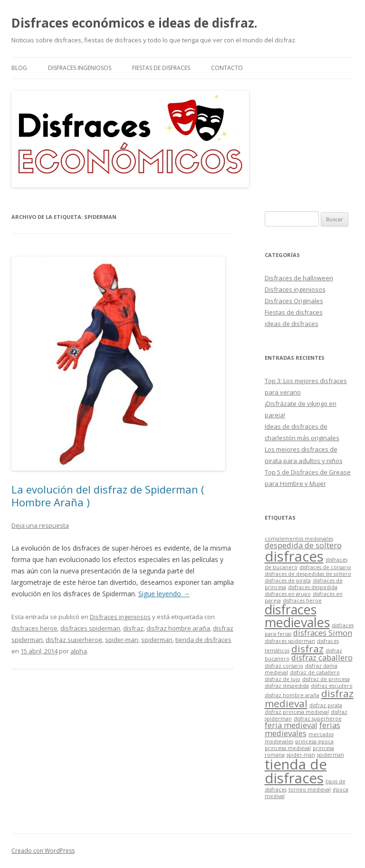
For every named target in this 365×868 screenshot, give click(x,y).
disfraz (133, 628)
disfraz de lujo (283, 679)
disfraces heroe (34, 628)
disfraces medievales (297, 616)
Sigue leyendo (164, 594)
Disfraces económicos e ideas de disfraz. (134, 23)
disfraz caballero (322, 657)
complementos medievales (299, 539)
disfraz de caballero (315, 672)
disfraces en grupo (288, 594)
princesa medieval (288, 748)
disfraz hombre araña (178, 628)
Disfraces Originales (294, 301)
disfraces (294, 556)
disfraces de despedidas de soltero (308, 574)
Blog (19, 68)
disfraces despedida (313, 587)
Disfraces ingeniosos (80, 68)
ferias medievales (303, 729)
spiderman (157, 640)
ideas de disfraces (292, 324)
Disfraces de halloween (299, 278)
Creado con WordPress (43, 851)
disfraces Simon (323, 633)
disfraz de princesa (326, 679)
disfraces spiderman (90, 628)
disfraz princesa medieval (297, 712)
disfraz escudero (332, 686)
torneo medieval (310, 789)
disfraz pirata (326, 705)
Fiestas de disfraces (161, 68)
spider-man (122, 640)
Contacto (227, 68)
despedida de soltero (303, 545)
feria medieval (291, 725)
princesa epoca (314, 741)
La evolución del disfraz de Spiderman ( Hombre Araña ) (108, 495)
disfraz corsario (284, 666)
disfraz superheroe (74, 640)
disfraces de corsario (325, 567)
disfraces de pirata (288, 581)
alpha (79, 651)
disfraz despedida (287, 686)
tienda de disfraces (203, 640)
